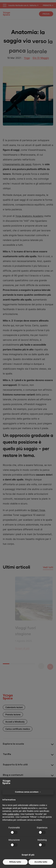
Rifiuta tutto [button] (15, 862)
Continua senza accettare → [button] (28, 792)
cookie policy (13, 814)
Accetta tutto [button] (41, 862)
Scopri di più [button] (28, 855)
